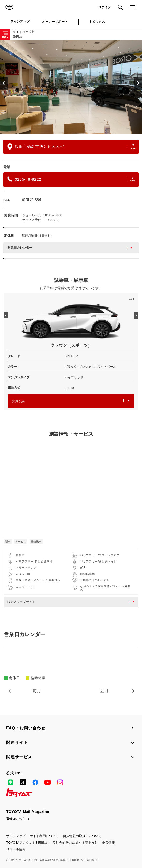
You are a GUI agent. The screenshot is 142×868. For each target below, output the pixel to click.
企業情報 (108, 843)
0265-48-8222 (71, 179)
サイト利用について (44, 836)
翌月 (104, 691)
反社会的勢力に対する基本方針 (75, 843)
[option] (71, 87)
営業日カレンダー (70, 248)
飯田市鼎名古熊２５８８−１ (71, 147)
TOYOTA (9, 7)
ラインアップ (20, 22)
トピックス (97, 22)
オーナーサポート (55, 22)
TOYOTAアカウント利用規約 (27, 843)
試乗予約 (71, 401)
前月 (37, 691)
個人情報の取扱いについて (82, 836)
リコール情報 (16, 849)
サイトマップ (16, 836)
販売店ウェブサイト (72, 602)
